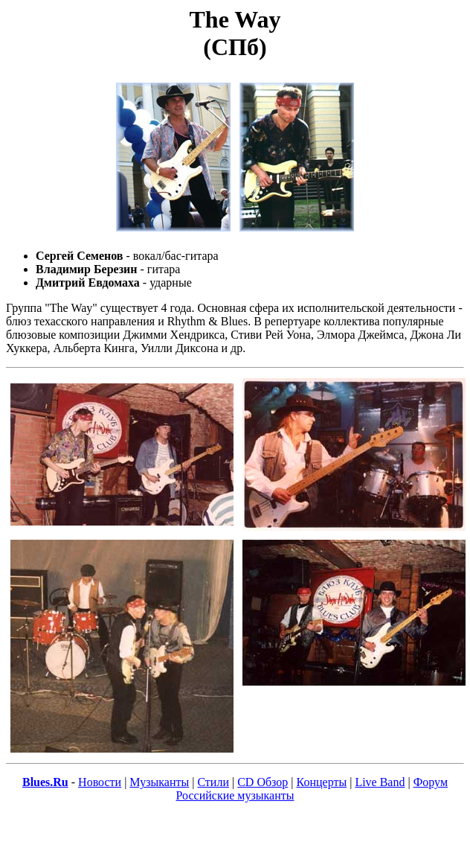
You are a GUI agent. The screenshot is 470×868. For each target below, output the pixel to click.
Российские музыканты (235, 795)
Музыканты (159, 782)
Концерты (322, 782)
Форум (431, 782)
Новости (100, 782)
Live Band (380, 782)
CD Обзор (263, 782)
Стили (213, 782)
